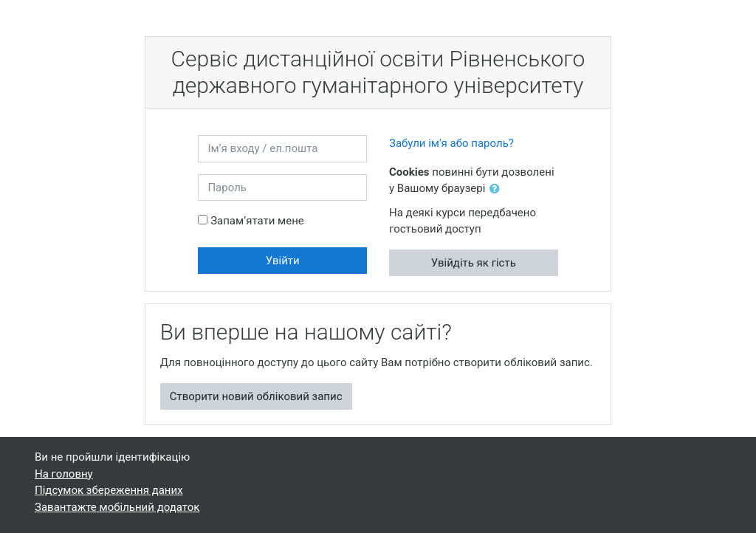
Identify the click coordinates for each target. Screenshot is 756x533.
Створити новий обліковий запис (256, 396)
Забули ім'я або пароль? (451, 143)
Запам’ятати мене (257, 221)
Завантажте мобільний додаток (117, 507)
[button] (498, 189)
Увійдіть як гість (474, 263)
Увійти (283, 261)
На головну (64, 474)
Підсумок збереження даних (109, 490)
